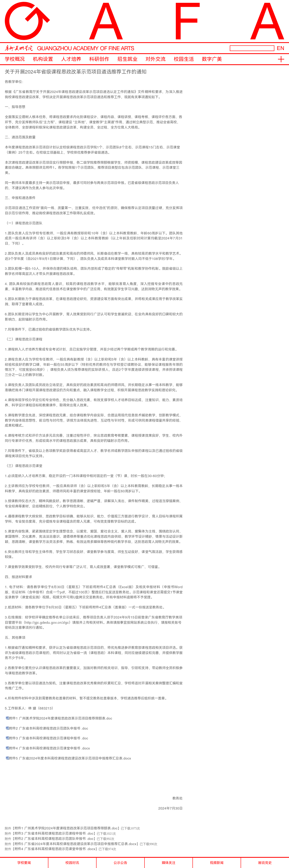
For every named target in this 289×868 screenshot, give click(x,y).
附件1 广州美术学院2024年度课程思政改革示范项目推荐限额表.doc (61, 718)
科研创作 (99, 59)
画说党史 (265, 863)
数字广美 (212, 59)
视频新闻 (217, 863)
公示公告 (120, 863)
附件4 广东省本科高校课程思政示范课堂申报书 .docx (49, 748)
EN (280, 48)
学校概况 (15, 59)
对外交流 (156, 59)
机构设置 (43, 59)
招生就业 (127, 59)
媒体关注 (169, 863)
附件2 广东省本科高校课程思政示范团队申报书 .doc (49, 728)
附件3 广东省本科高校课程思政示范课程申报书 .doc (49, 738)
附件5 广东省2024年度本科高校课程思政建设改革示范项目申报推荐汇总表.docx (70, 758)
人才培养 (71, 59)
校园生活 (184, 59)
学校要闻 (24, 863)
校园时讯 (72, 863)
